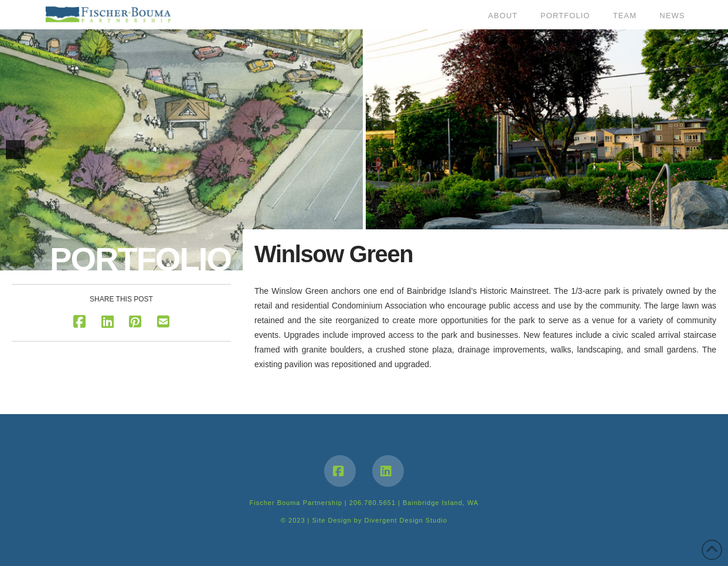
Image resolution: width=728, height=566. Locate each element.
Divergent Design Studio (406, 520)
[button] (15, 150)
